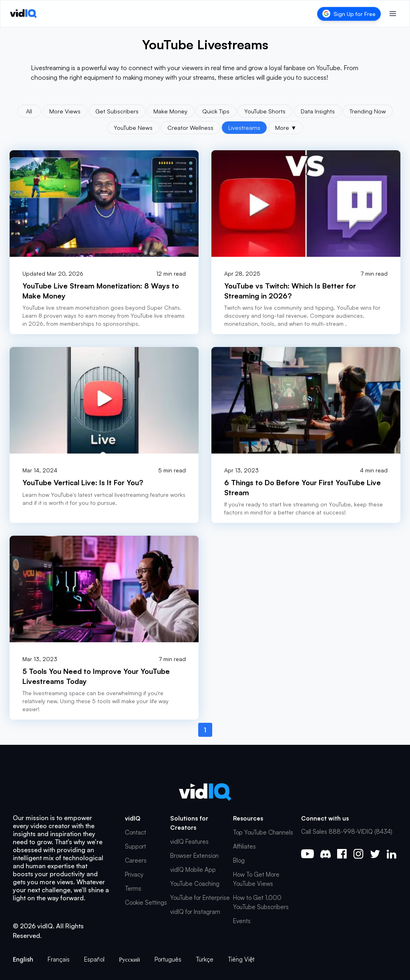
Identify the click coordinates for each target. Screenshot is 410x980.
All (29, 111)
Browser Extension (194, 856)
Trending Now (368, 111)
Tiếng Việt (241, 959)
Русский (130, 959)
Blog (239, 860)
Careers (136, 860)
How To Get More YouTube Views (256, 879)
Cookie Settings (146, 902)
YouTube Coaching (195, 884)
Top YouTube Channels (263, 832)
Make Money (170, 111)
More (286, 127)
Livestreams (244, 127)
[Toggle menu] (393, 14)
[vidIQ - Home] (23, 14)
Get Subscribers (117, 111)
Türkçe (205, 959)
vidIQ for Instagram (195, 912)
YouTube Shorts (265, 111)
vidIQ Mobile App (193, 870)
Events (242, 921)
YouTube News (133, 127)
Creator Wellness (190, 127)
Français (59, 959)
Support (136, 846)
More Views (65, 111)
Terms (133, 888)
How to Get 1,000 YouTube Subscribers (261, 902)
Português (168, 959)
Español (94, 959)
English (23, 959)
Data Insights (318, 111)
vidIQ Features (189, 842)
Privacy (134, 874)
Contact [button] (136, 832)
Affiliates (244, 846)
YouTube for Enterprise (200, 898)
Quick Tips (216, 111)
